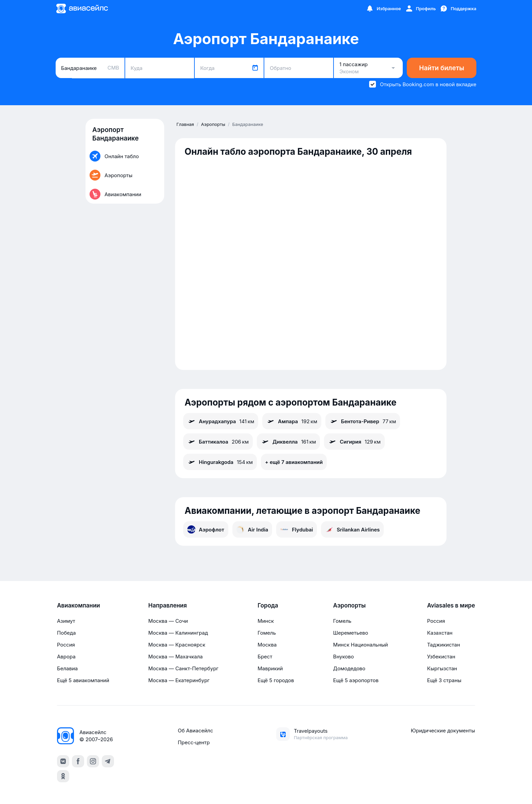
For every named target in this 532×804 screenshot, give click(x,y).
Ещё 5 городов (276, 680)
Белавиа (67, 668)
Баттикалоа (218, 442)
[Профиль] (421, 8)
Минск (266, 621)
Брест (265, 657)
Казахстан (440, 633)
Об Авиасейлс (195, 731)
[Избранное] (383, 8)
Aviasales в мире (451, 605)
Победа (66, 633)
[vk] (63, 761)
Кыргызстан (442, 668)
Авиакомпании (79, 605)
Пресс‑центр (194, 742)
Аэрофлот (206, 529)
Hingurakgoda (220, 462)
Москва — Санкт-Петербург (183, 668)
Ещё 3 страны (444, 680)
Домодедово (349, 668)
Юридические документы (443, 731)
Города (268, 605)
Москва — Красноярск (177, 645)
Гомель (267, 633)
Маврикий (270, 668)
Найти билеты (442, 68)
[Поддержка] (458, 8)
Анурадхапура (221, 421)
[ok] (63, 776)
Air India (252, 529)
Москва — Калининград (178, 633)
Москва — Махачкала (175, 657)
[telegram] (108, 761)
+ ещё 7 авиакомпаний (294, 462)
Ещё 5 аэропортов (356, 680)
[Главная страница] (82, 8)
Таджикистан (444, 645)
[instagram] (93, 761)
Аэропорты (349, 605)
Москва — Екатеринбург (179, 680)
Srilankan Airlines (352, 529)
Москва (267, 645)
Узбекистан (441, 657)
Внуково (344, 657)
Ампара (292, 421)
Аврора (66, 657)
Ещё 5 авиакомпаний (83, 680)
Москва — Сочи (168, 621)
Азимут (66, 621)
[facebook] (78, 761)
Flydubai (297, 529)
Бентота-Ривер (363, 421)
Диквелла (288, 442)
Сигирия (354, 442)
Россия (66, 645)
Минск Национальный (361, 645)
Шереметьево (351, 633)
